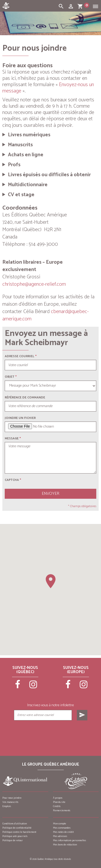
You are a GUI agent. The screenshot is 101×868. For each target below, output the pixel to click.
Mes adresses (60, 836)
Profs (14, 165)
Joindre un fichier (20, 418)
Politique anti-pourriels (15, 836)
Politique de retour (13, 840)
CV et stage (21, 195)
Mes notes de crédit (63, 832)
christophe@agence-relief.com (34, 284)
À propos (58, 798)
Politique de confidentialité (17, 828)
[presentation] (50, 734)
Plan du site (59, 802)
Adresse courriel (20, 356)
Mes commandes (62, 828)
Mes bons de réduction (65, 845)
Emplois (7, 806)
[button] (51, 581)
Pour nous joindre (12, 798)
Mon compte (60, 824)
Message (12, 438)
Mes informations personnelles (70, 840)
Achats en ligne (26, 155)
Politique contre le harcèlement (19, 832)
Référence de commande (25, 397)
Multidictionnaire (28, 185)
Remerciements (62, 810)
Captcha (13, 480)
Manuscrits (20, 145)
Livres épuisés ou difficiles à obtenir (49, 175)
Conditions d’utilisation (15, 824)
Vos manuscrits (10, 802)
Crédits (57, 806)
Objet (10, 377)
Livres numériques (29, 135)
